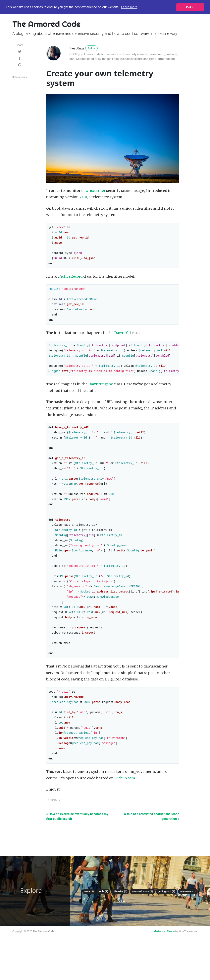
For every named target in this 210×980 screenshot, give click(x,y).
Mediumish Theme (164, 963)
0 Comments (20, 77)
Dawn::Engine (101, 392)
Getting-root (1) (166, 923)
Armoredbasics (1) (143, 923)
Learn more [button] (129, 7)
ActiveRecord (71, 280)
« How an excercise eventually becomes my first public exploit (77, 848)
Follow (91, 48)
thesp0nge (77, 48)
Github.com (125, 810)
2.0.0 (83, 197)
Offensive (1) (120, 923)
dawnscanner (93, 191)
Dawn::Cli (123, 339)
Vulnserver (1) (188, 923)
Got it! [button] (190, 7)
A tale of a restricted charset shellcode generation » (152, 848)
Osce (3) (89, 923)
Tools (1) (103, 923)
